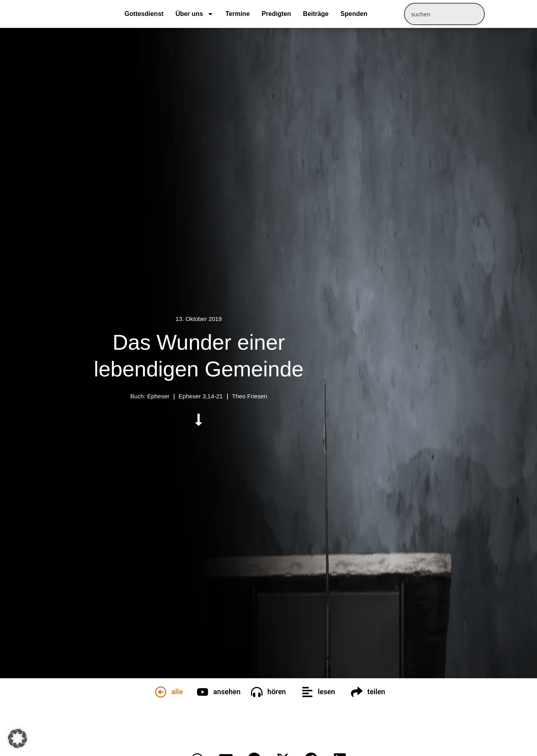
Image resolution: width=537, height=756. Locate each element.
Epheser (158, 396)
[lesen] (307, 692)
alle (177, 692)
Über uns (194, 14)
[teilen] (357, 692)
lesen (326, 692)
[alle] (161, 692)
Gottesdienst (144, 14)
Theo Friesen (249, 396)
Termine (238, 14)
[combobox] (444, 14)
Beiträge (316, 14)
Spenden (354, 14)
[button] (18, 738)
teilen (376, 692)
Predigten (276, 14)
